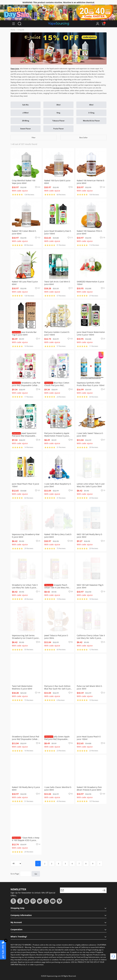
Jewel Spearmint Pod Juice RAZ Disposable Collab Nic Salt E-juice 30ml (24, 436)
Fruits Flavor (58, 129)
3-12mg (91, 113)
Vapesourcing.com (54, 976)
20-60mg (26, 121)
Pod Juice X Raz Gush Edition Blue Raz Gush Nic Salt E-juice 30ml (58, 689)
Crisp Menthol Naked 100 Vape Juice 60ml (24, 182)
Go (36, 874)
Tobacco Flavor (58, 121)
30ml (58, 105)
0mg (58, 113)
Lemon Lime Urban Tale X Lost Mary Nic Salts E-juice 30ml (91, 485)
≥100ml (26, 113)
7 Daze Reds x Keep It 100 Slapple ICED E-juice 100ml (26, 840)
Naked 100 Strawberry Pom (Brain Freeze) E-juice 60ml (89, 788)
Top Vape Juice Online (61, 88)
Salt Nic (26, 105)
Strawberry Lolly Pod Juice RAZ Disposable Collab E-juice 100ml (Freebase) (26, 385)
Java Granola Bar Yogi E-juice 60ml (24, 333)
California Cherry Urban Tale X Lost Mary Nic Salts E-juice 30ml (91, 638)
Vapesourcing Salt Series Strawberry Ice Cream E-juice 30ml (25, 638)
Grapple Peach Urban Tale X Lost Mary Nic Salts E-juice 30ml (57, 588)
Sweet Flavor (26, 129)
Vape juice (15, 69)
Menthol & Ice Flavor (91, 121)
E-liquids (21, 30)
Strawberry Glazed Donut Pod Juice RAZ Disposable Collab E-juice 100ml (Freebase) (26, 739)
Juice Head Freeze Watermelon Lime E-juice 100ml (91, 333)
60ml (91, 105)
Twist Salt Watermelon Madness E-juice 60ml (22, 687)
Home (13, 30)
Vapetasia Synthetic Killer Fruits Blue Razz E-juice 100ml (91, 384)
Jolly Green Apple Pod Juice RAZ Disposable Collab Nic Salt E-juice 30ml (57, 739)
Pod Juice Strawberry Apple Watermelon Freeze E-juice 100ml (57, 436)
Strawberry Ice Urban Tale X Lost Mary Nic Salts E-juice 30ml (25, 588)
